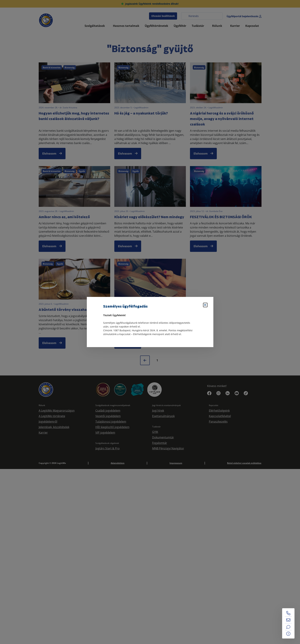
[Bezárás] (205, 305)
